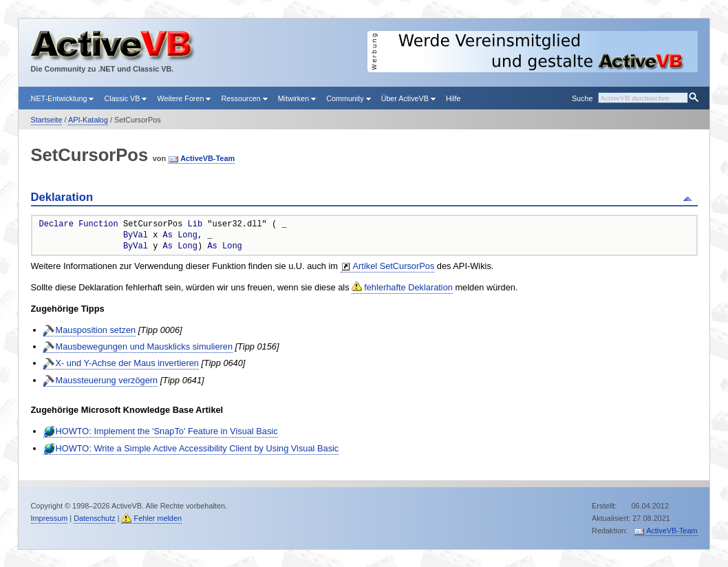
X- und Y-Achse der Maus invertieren (127, 363)
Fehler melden (158, 518)
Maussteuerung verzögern (107, 380)
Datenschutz (94, 518)
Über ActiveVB (408, 98)
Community (348, 98)
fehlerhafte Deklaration (408, 287)
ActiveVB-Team (207, 158)
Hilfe (453, 98)
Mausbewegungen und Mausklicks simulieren (144, 346)
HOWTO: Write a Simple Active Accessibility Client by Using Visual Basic (197, 448)
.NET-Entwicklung (62, 98)
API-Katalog (88, 120)
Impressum (50, 518)
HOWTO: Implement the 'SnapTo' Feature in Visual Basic (167, 431)
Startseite (47, 120)
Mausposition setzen (96, 330)
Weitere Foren (184, 98)
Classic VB (125, 98)
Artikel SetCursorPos (394, 266)
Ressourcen (244, 98)
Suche (582, 98)
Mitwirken (297, 98)
